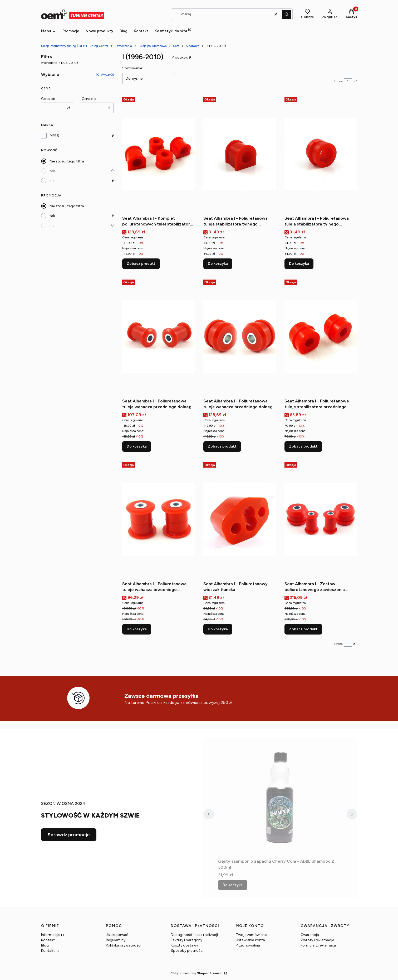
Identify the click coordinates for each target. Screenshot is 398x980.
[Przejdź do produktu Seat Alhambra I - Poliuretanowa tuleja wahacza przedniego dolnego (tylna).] (240, 337)
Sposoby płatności (187, 951)
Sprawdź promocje (69, 835)
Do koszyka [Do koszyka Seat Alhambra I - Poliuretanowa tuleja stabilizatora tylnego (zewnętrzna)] (299, 264)
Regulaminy (116, 940)
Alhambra (193, 46)
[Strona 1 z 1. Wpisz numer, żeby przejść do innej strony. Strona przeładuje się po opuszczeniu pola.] (348, 81)
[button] (287, 14)
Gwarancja (310, 935)
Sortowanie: (132, 68)
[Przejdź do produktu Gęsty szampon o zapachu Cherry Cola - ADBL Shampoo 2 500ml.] (280, 797)
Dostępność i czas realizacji (194, 935)
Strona (338, 81)
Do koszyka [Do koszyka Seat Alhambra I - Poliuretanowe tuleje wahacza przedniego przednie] (137, 629)
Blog (45, 945)
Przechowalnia (248, 945)
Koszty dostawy (184, 945)
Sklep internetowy (197, 973)
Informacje (51, 935)
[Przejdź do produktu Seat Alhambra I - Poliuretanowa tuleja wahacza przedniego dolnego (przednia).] (159, 337)
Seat (176, 46)
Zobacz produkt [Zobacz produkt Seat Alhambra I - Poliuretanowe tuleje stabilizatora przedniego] (303, 446)
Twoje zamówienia (252, 935)
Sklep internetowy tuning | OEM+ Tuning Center (75, 46)
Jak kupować (117, 935)
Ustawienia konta (250, 940)
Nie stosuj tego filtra (67, 161)
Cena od (48, 99)
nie (52, 181)
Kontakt (48, 940)
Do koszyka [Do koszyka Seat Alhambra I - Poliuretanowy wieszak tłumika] (218, 629)
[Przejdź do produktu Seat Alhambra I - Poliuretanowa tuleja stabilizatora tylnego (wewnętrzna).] (240, 154)
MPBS (54, 136)
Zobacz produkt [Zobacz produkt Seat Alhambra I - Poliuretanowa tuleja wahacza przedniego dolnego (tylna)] (222, 446)
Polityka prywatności (124, 945)
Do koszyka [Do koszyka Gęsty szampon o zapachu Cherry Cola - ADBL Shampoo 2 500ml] (233, 885)
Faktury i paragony (186, 940)
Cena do (89, 99)
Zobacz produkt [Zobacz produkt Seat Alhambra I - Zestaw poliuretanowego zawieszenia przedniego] (303, 629)
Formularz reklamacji (318, 945)
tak (52, 171)
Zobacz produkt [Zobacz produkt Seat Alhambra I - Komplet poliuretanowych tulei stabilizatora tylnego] (141, 264)
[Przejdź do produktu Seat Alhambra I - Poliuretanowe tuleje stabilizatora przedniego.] (321, 337)
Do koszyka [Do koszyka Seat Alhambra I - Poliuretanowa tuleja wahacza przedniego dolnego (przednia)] (137, 446)
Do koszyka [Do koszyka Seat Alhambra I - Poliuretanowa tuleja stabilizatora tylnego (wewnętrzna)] (218, 264)
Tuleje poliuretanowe (153, 46)
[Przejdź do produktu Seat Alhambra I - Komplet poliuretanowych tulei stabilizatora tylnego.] (159, 154)
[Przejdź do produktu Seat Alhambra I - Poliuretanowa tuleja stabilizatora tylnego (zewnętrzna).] (321, 154)
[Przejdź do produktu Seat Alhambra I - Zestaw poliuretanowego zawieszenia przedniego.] (321, 520)
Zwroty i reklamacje (317, 940)
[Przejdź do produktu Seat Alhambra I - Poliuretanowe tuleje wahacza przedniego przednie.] (159, 520)
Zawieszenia (123, 46)
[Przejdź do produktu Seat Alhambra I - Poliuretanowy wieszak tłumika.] (240, 520)
